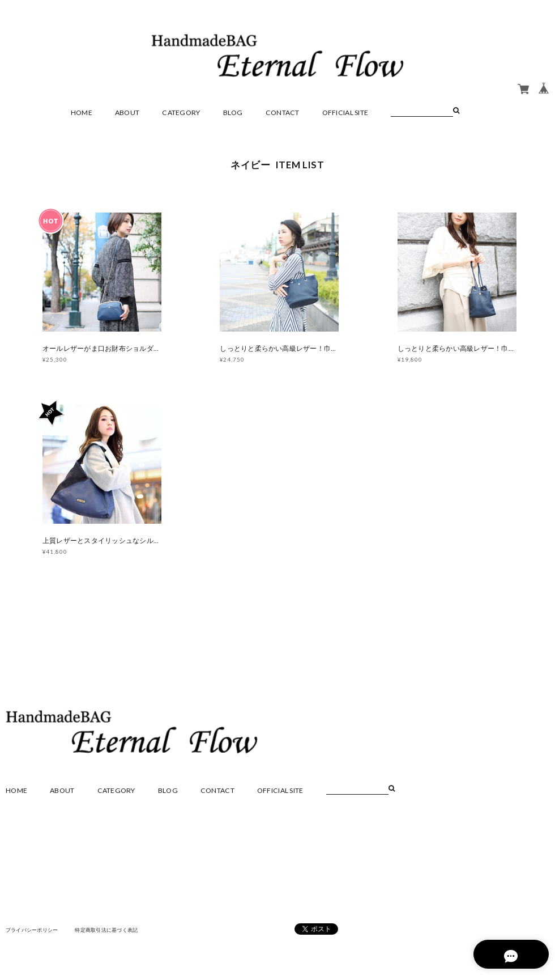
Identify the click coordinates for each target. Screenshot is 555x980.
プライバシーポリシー (35, 934)
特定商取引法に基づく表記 (116, 934)
